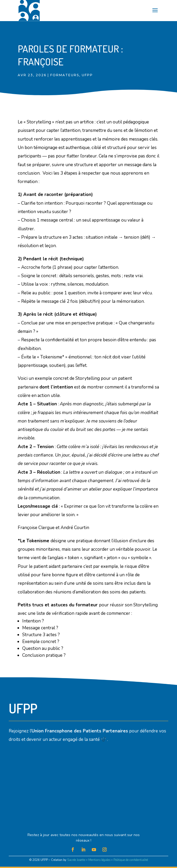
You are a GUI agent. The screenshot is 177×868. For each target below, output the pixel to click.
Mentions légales (99, 860)
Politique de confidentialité (131, 860)
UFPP (87, 75)
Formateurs (65, 75)
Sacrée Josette (76, 860)
